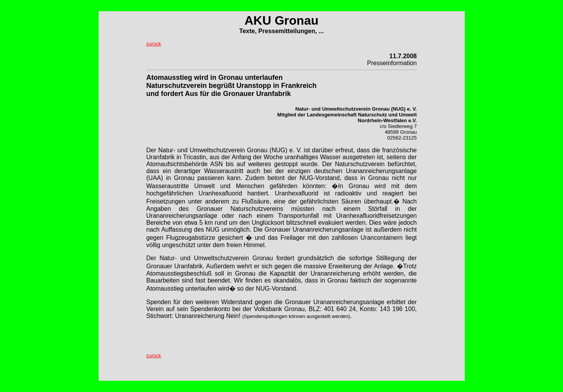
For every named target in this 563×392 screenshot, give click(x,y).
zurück (154, 44)
